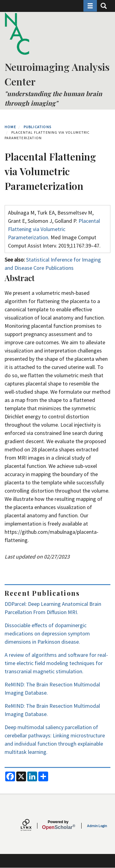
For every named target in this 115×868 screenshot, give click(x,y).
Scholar (58, 825)
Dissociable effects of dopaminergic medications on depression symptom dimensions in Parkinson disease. (47, 633)
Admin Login (97, 826)
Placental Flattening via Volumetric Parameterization (54, 229)
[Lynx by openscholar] (31, 826)
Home (10, 127)
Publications (37, 127)
